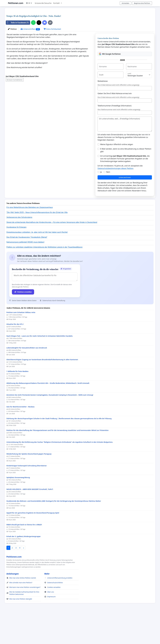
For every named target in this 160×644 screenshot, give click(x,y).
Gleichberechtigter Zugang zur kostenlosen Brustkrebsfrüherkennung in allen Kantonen (42, 391)
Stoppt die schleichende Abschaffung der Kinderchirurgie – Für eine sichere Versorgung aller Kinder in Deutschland (52, 253)
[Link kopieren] (50, 54)
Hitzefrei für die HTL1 (15, 355)
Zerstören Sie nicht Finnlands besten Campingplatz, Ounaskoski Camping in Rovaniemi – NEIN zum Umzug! (50, 426)
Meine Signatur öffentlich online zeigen (117, 176)
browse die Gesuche (43, 3)
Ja (101, 203)
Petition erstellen (23, 323)
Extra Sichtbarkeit (52, 60)
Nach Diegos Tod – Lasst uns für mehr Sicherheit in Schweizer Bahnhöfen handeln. (40, 367)
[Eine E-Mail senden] (45, 54)
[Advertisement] (72, 27)
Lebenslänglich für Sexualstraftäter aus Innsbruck (27, 379)
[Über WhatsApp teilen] (33, 54)
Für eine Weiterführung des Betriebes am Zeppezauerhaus (30, 239)
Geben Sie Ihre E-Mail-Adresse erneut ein (115, 125)
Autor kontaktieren (15, 111)
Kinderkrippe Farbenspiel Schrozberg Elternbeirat (26, 497)
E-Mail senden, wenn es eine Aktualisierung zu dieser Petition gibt (126, 181)
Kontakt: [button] (57, 3)
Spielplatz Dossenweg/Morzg (18, 509)
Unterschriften (30, 60)
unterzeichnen (125, 209)
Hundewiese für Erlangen (16, 258)
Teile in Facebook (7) (17, 54)
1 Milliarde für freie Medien (17, 402)
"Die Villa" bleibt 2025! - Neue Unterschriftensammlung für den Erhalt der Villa (37, 244)
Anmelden (125, 3)
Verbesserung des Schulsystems (19, 248)
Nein (108, 203)
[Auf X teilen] (39, 54)
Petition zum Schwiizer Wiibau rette (21, 344)
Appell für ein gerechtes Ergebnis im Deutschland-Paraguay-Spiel (33, 544)
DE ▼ (29, 3)
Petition (12, 60)
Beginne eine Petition (142, 3)
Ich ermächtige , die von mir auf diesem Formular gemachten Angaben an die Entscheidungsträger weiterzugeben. (125, 190)
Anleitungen (13, 605)
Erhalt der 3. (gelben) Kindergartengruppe (23, 568)
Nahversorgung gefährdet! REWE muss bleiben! (25, 273)
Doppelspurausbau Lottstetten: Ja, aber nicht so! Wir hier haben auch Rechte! (37, 263)
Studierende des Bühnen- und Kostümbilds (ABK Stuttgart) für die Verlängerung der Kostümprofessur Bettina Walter (54, 532)
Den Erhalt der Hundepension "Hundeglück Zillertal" (27, 268)
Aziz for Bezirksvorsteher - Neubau (20, 438)
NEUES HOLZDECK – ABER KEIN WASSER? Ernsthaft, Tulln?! (30, 520)
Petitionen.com (16, 3)
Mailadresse (103, 112)
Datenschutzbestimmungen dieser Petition (115, 200)
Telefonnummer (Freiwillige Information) (114, 137)
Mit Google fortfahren (110, 85)
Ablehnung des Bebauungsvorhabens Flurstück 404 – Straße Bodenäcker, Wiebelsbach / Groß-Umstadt (48, 414)
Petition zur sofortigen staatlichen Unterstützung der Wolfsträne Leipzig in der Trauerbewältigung (44, 278)
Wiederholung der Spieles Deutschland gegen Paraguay (29, 485)
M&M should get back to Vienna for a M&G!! (24, 556)
